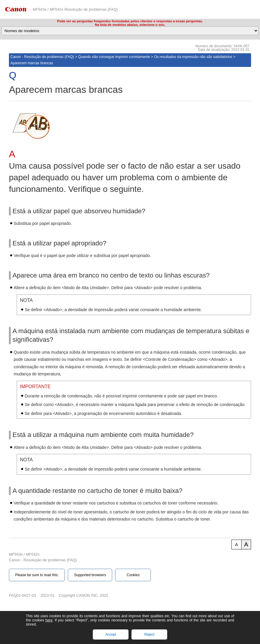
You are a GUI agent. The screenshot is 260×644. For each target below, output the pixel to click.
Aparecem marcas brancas (32, 63)
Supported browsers (90, 575)
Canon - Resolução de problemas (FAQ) (42, 57)
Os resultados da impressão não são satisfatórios (193, 57)
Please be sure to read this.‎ (37, 575)
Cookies (133, 575)
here (49, 620)
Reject (149, 634)
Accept (111, 634)
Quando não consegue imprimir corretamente (114, 57)
